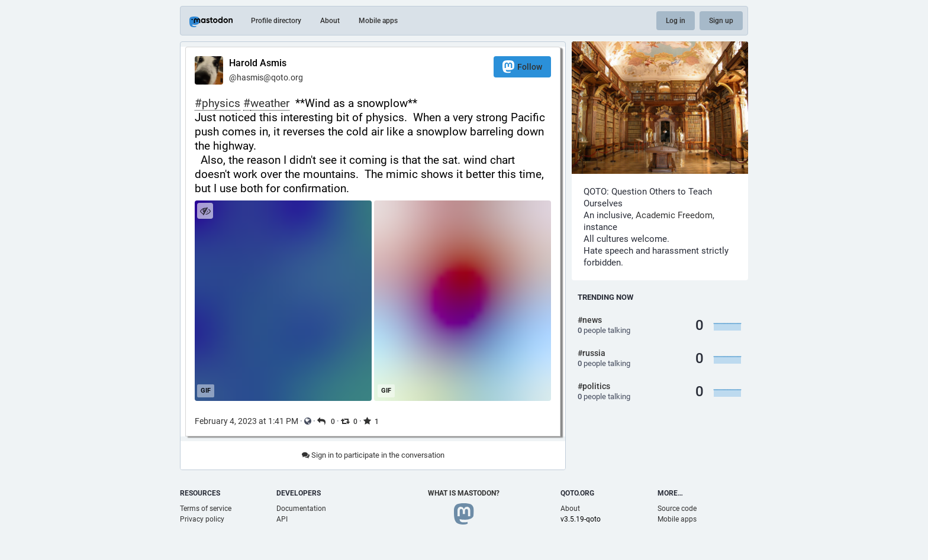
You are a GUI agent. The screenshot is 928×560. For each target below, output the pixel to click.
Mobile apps (378, 21)
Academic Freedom (674, 215)
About (330, 21)
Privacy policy (202, 519)
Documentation (301, 509)
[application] (283, 301)
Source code (677, 509)
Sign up (721, 21)
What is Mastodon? (464, 493)
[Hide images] (205, 211)
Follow (522, 67)
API (282, 519)
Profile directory (276, 21)
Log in (676, 21)
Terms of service (206, 509)
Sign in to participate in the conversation (373, 455)
